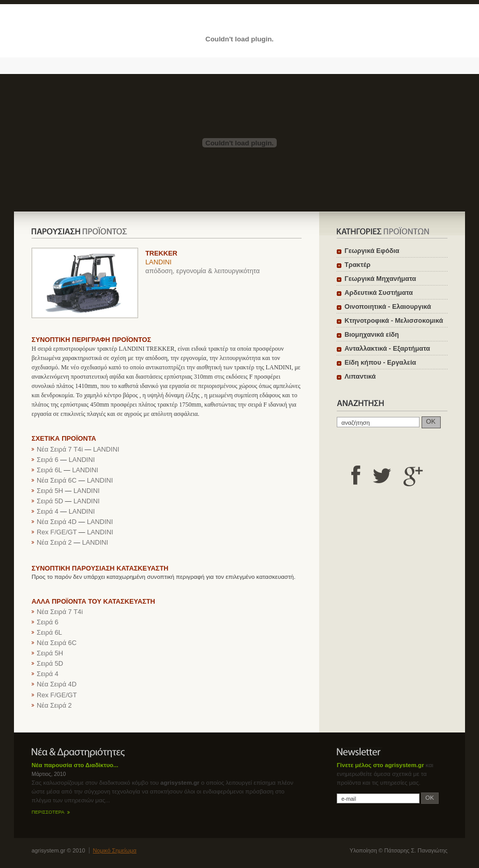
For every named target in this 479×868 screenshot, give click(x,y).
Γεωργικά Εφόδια (372, 251)
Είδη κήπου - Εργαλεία (380, 362)
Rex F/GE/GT (57, 532)
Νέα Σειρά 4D (57, 522)
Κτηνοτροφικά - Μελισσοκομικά (394, 320)
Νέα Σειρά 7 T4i (60, 449)
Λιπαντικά (360, 376)
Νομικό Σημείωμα (115, 850)
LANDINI (159, 262)
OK (431, 421)
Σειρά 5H (50, 491)
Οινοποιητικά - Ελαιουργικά (388, 306)
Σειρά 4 (48, 511)
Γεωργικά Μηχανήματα (380, 279)
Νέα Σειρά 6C (57, 480)
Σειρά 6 (48, 460)
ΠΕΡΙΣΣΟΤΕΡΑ (48, 812)
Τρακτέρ (357, 265)
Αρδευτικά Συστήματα (379, 293)
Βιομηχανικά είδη (372, 334)
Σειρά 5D (50, 501)
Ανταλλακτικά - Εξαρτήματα (387, 348)
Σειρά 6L (49, 470)
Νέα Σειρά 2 (54, 542)
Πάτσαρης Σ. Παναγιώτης (416, 850)
